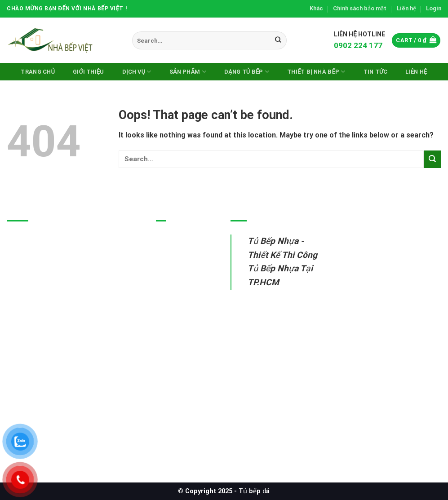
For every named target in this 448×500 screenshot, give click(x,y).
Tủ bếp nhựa (177, 240)
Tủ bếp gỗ (173, 282)
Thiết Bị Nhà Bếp (316, 72)
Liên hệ (406, 8)
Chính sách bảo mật (360, 8)
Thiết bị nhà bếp (183, 303)
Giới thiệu (89, 72)
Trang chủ (38, 72)
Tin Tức (376, 72)
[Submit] (278, 40)
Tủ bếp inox (175, 261)
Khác (316, 8)
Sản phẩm (188, 72)
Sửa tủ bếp (174, 323)
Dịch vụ (137, 72)
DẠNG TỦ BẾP (247, 72)
